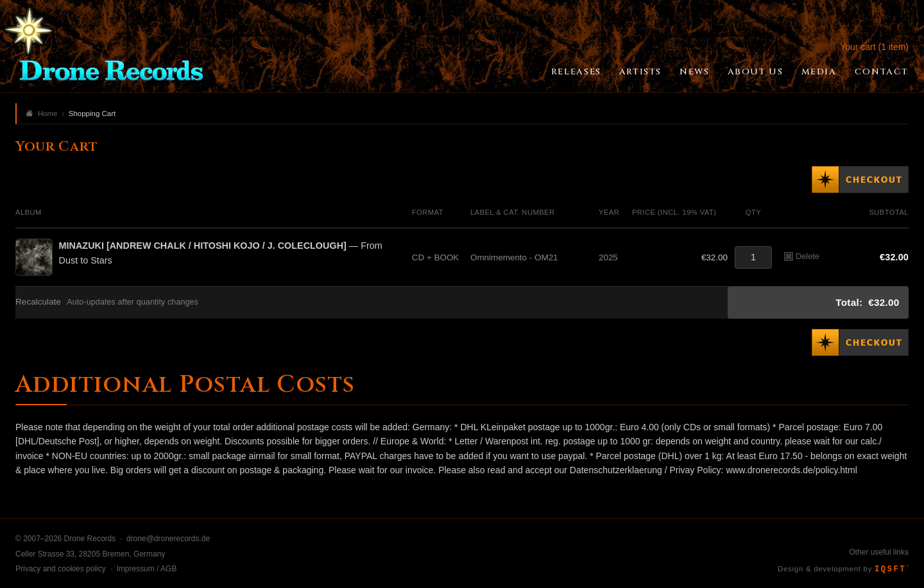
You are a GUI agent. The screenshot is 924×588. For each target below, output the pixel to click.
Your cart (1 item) (874, 47)
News (694, 72)
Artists (640, 72)
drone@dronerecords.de (168, 539)
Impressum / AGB (146, 569)
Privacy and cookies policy (61, 569)
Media (819, 72)
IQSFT (892, 569)
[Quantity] (753, 257)
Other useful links (879, 552)
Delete (802, 256)
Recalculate (38, 302)
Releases (576, 72)
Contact (882, 72)
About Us (756, 72)
